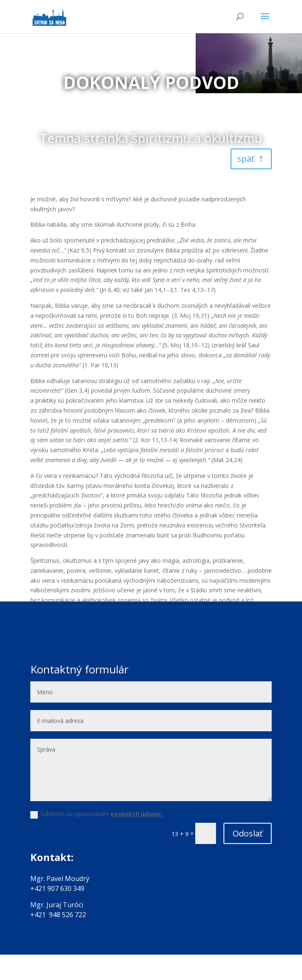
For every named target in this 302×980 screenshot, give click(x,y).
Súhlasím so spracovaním (96, 814)
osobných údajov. (136, 814)
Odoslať (248, 833)
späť (246, 159)
